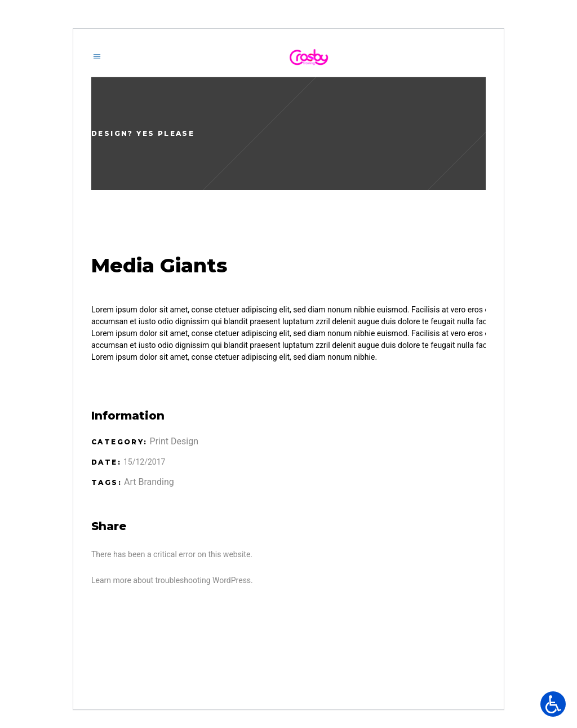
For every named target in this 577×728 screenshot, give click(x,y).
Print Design (174, 441)
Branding (156, 482)
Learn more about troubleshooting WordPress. (172, 580)
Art (130, 482)
